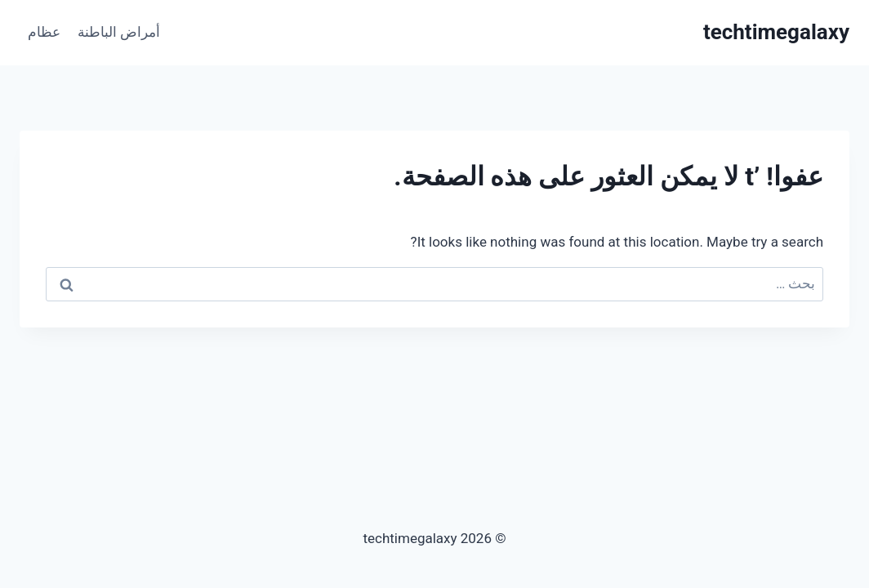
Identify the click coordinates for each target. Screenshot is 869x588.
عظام (44, 32)
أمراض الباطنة (119, 32)
